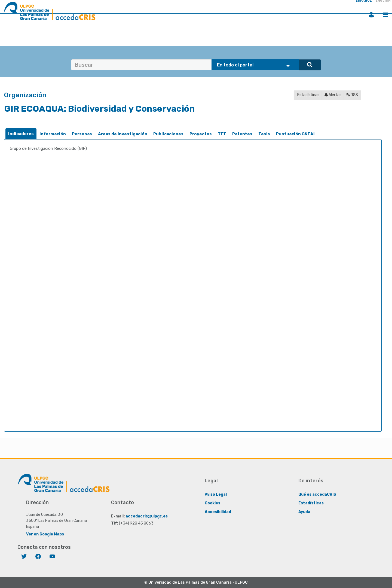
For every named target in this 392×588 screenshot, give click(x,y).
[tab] (21, 134)
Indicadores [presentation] (21, 134)
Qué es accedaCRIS (317, 494)
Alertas (333, 95)
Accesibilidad (218, 512)
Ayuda (304, 512)
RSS (352, 95)
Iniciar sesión (371, 15)
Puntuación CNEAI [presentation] (295, 134)
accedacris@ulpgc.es (147, 516)
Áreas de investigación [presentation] (123, 134)
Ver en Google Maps (45, 534)
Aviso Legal (216, 494)
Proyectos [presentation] (201, 134)
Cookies (212, 503)
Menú (385, 15)
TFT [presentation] (222, 134)
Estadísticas (308, 95)
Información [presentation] (53, 134)
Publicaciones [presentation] (168, 134)
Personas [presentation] (82, 134)
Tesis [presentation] (264, 134)
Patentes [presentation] (242, 134)
